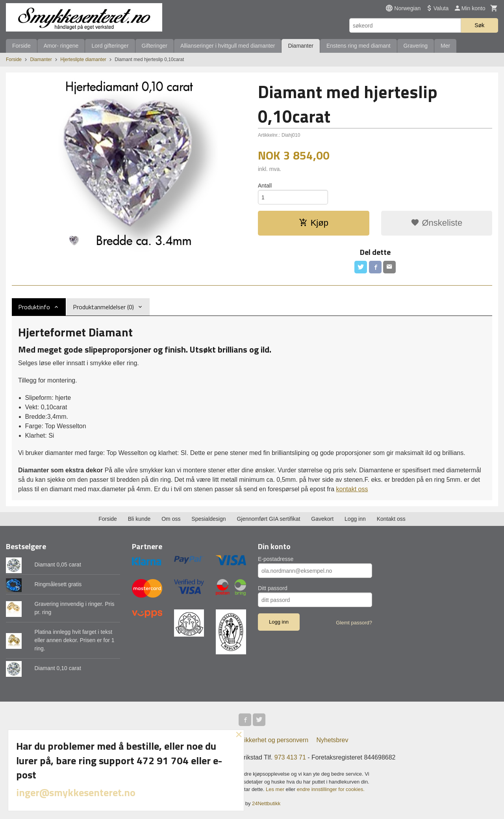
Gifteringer (155, 46)
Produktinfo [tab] (34, 307)
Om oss (171, 519)
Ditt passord (273, 588)
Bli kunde (139, 519)
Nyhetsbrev (333, 740)
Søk (479, 25)
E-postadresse (276, 559)
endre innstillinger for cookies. (331, 789)
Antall (265, 186)
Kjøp (314, 223)
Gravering (416, 46)
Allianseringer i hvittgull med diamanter (228, 46)
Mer (445, 46)
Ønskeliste (436, 223)
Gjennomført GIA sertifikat (268, 519)
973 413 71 (290, 757)
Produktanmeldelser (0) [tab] (103, 307)
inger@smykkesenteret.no (76, 792)
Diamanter (301, 46)
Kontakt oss (391, 519)
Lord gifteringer (110, 46)
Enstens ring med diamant (359, 46)
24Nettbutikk (266, 803)
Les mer (276, 789)
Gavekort (322, 519)
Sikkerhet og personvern (274, 740)
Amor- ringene (61, 46)
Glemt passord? (354, 623)
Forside (21, 46)
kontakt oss (352, 489)
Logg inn (355, 519)
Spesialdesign (208, 519)
